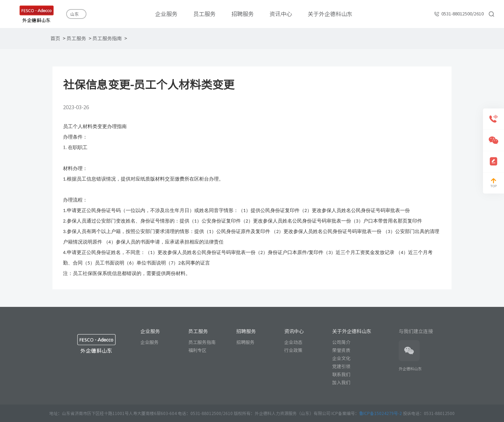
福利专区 (197, 350)
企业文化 (341, 358)
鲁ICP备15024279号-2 (381, 413)
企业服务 (149, 342)
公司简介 (341, 342)
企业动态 (293, 342)
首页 (55, 38)
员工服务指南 (107, 38)
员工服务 (76, 38)
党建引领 (341, 367)
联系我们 (341, 375)
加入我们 (341, 383)
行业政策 (293, 350)
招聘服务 (245, 342)
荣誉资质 (341, 350)
